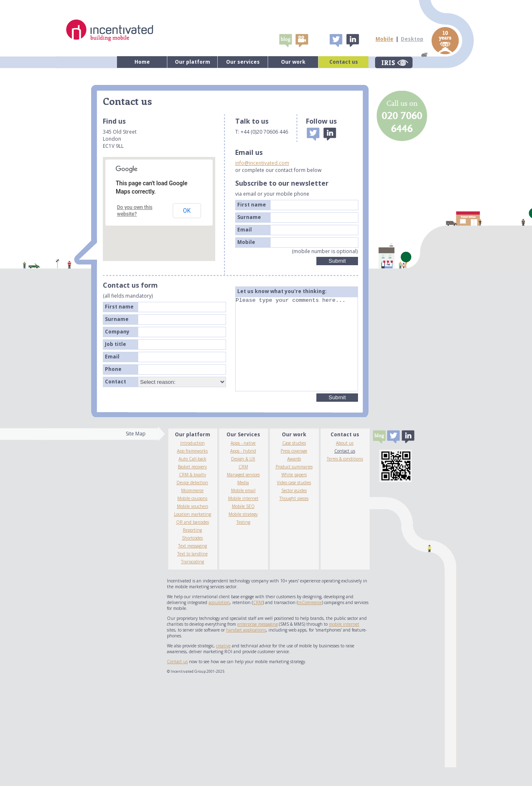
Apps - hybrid (243, 470)
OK (187, 211)
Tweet (336, 40)
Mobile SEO (243, 525)
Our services (243, 62)
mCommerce (310, 621)
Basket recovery (192, 485)
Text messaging (193, 565)
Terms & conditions (345, 478)
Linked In (352, 40)
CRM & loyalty (193, 493)
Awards (294, 478)
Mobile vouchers (193, 525)
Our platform (193, 62)
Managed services (243, 493)
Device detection (192, 501)
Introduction (193, 462)
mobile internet (344, 643)
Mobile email (243, 509)
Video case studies (294, 501)
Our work (293, 62)
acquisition (219, 621)
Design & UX (243, 478)
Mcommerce (192, 509)
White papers (294, 493)
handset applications (246, 649)
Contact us (344, 62)
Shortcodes (192, 557)
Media (243, 501)
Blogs (286, 40)
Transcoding (193, 580)
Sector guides (294, 509)
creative (223, 664)
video (302, 40)
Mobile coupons (192, 517)
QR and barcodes (193, 541)
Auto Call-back (193, 478)
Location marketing (193, 533)
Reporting (192, 549)
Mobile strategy (243, 533)
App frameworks (192, 470)
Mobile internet (243, 517)
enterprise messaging (257, 643)
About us (345, 462)
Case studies (294, 462)
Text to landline (193, 572)
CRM (243, 485)
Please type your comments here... (297, 353)
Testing (243, 541)
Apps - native (243, 462)
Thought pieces (294, 517)
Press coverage (294, 470)
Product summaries (294, 485)
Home (142, 62)
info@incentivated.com (262, 163)
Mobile (384, 39)
